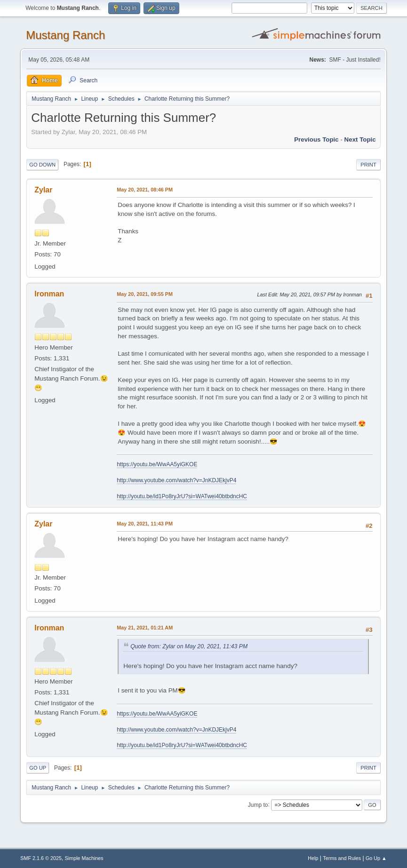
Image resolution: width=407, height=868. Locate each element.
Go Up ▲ (376, 858)
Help (313, 858)
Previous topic (316, 139)
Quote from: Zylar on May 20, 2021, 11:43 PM (189, 646)
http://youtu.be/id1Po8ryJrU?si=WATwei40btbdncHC (182, 496)
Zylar (43, 190)
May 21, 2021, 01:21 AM (145, 628)
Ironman (49, 294)
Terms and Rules (342, 858)
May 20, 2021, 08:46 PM (145, 190)
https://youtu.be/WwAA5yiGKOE (157, 464)
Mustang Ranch (65, 35)
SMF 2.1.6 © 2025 (41, 858)
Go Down (42, 165)
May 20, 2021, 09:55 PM (145, 294)
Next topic (360, 139)
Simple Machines (84, 858)
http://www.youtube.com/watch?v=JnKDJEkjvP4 (176, 480)
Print (368, 165)
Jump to (258, 804)
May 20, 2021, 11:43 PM (145, 524)
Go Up (38, 768)
